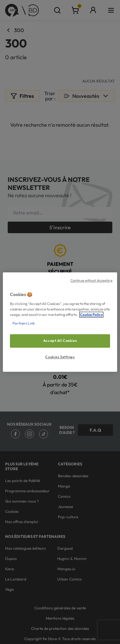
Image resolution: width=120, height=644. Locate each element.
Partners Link (24, 323)
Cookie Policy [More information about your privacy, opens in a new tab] (91, 315)
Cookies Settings (60, 357)
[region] (60, 322)
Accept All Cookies (60, 341)
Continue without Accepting (91, 280)
